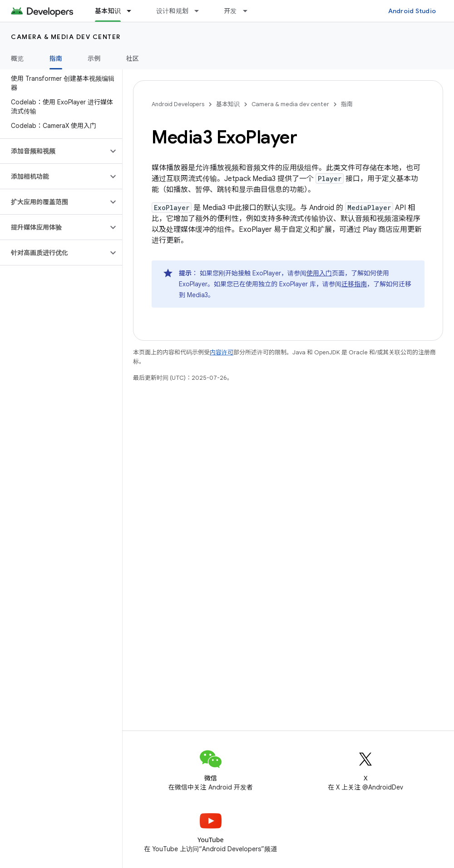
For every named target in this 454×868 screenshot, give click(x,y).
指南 (347, 104)
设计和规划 (172, 11)
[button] (54, 151)
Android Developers (178, 104)
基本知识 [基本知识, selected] (108, 11)
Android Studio (412, 11)
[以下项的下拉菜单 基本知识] (133, 11)
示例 (94, 59)
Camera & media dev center (66, 37)
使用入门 (319, 273)
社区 (133, 59)
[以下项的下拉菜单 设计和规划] (201, 11)
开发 (230, 11)
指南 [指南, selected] (56, 59)
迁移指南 (354, 284)
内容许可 (222, 352)
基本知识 (228, 104)
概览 (17, 59)
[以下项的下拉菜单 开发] (249, 11)
